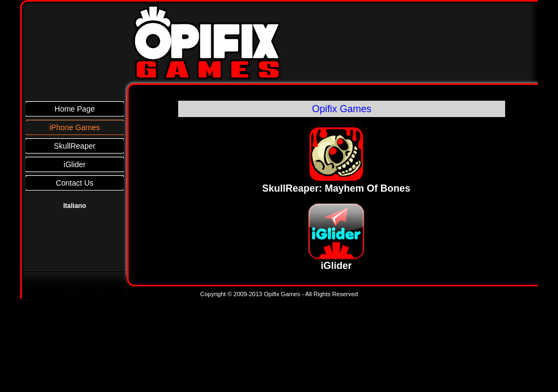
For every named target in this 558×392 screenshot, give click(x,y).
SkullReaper (75, 146)
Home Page (75, 109)
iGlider (75, 164)
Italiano (75, 206)
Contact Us (74, 183)
